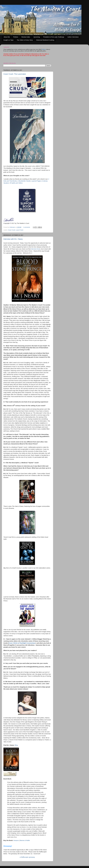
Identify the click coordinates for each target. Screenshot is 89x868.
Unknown (12, 227)
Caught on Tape (8, 40)
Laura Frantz (20, 230)
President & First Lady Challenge (54, 37)
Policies (16, 37)
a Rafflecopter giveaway (27, 857)
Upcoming (37, 37)
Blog (16, 745)
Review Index (26, 37)
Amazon (16, 840)
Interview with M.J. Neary (13, 239)
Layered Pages (36, 181)
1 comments (27, 227)
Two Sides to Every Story (25, 40)
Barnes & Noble (25, 840)
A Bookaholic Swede (24, 181)
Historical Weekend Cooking (45, 40)
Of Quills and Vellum (16, 183)
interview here (35, 249)
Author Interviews (73, 37)
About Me (7, 37)
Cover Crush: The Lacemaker (15, 74)
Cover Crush (12, 230)
